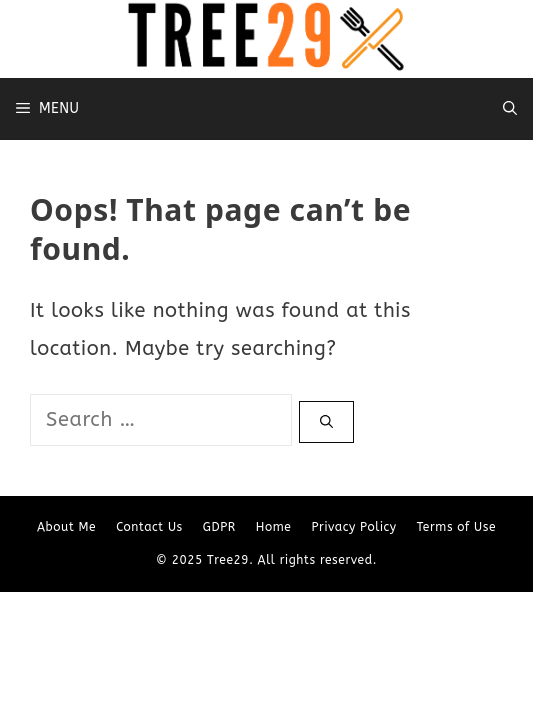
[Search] (326, 422)
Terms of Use (456, 527)
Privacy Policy (353, 527)
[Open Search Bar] (510, 109)
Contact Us (149, 527)
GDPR (219, 527)
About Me (66, 527)
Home (274, 527)
